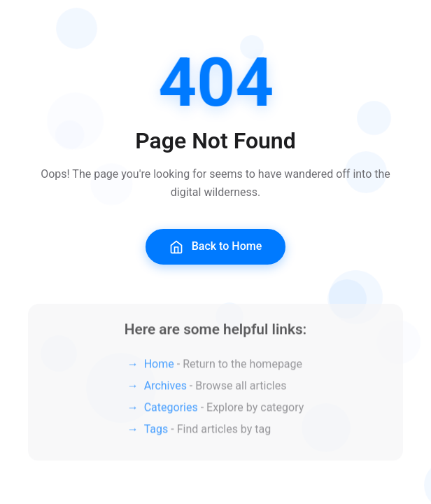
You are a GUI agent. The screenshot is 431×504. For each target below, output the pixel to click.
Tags (156, 430)
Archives (165, 387)
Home (159, 365)
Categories (171, 408)
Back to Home (216, 247)
